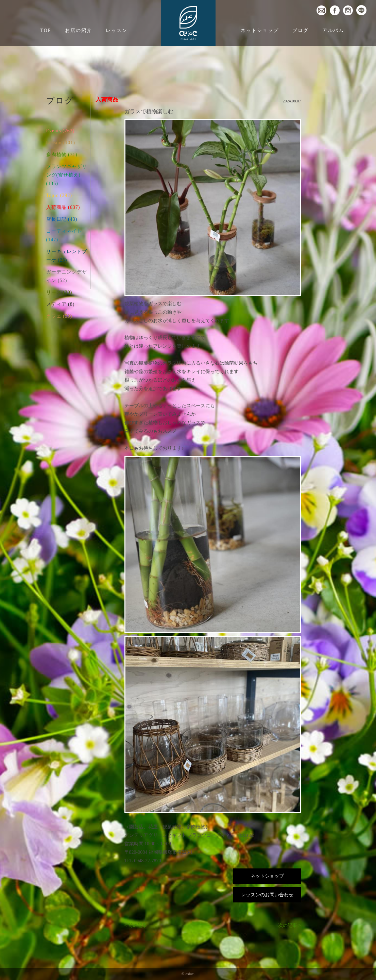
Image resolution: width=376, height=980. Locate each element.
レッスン (117, 30)
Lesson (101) (61, 143)
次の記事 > (289, 925)
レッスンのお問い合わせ (267, 895)
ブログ (301, 30)
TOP (46, 30)
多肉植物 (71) (62, 155)
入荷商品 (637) (63, 207)
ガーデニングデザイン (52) (67, 276)
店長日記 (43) (62, 219)
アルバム (333, 30)
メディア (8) (61, 304)
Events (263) (61, 131)
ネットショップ (260, 30)
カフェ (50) (59, 316)
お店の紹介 (79, 30)
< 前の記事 (136, 925)
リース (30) (59, 292)
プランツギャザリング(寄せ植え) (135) (67, 175)
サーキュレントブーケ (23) (67, 256)
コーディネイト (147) (64, 235)
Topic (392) (59, 195)
